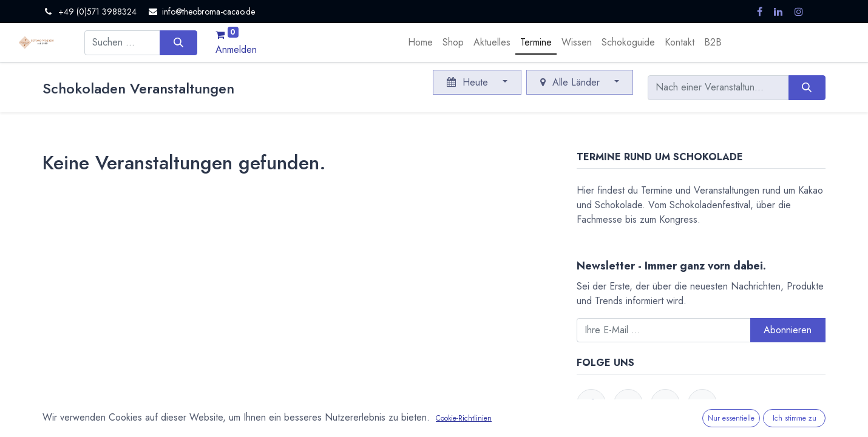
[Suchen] (178, 42)
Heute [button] (469, 82)
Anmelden (236, 49)
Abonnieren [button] (788, 330)
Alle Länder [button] (571, 82)
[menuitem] (420, 42)
